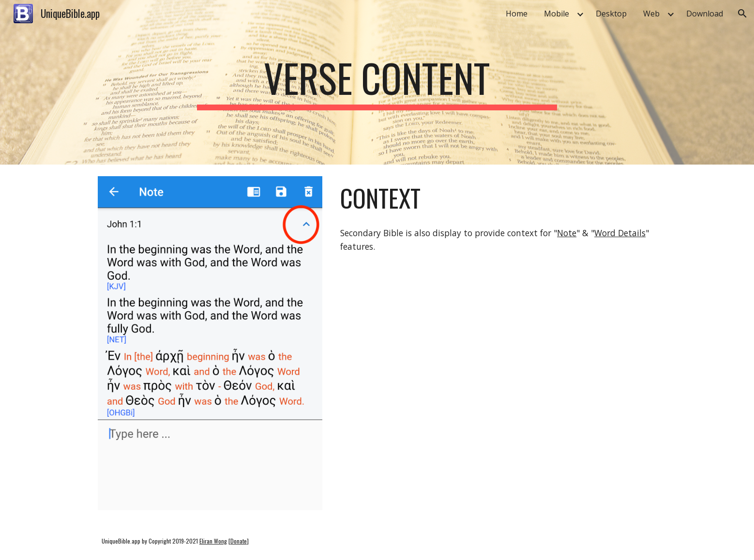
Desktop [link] (611, 14)
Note (567, 233)
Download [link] (705, 14)
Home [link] (517, 14)
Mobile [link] (557, 14)
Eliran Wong (213, 541)
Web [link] (651, 14)
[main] (377, 82)
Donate (239, 541)
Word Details (620, 233)
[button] (742, 14)
